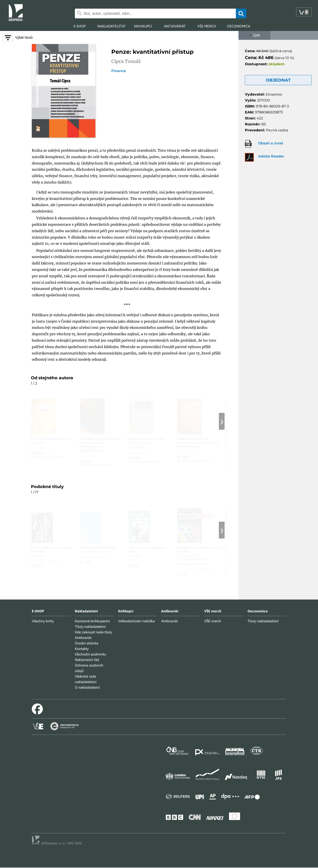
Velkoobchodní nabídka (136, 621)
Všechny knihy (43, 621)
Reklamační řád (87, 660)
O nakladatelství (87, 687)
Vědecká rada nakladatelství (86, 679)
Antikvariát (83, 638)
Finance (119, 71)
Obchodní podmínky (90, 654)
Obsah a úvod (271, 143)
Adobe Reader (271, 156)
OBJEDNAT (278, 80)
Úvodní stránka (87, 643)
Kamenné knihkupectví (92, 621)
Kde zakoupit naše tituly (93, 632)
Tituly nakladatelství (90, 627)
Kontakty (82, 649)
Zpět (255, 35)
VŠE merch (213, 621)
